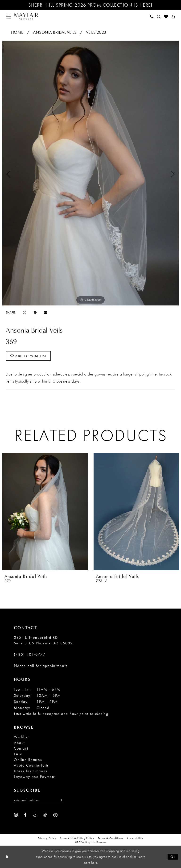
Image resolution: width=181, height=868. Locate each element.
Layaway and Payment (35, 777)
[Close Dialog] (7, 857)
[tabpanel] (90, 173)
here (94, 863)
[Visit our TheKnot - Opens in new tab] (35, 814)
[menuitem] (8, 17)
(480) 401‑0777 (30, 654)
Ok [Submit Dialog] (173, 857)
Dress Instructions (31, 771)
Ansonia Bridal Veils (55, 32)
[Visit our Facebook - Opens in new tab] (25, 814)
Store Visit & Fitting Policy (77, 838)
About (19, 743)
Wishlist (21, 737)
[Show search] (159, 17)
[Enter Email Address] (39, 800)
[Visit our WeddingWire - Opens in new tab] (55, 814)
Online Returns (28, 760)
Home (17, 32)
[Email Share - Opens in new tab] (45, 312)
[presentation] (45, 511)
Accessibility (135, 838)
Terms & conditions (111, 838)
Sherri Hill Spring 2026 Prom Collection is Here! (90, 5)
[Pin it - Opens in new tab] (35, 312)
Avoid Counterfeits (31, 765)
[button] (8, 17)
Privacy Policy (47, 838)
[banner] (26, 17)
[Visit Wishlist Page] (166, 17)
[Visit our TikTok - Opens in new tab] (45, 814)
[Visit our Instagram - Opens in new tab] (16, 814)
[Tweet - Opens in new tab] (25, 312)
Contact (21, 748)
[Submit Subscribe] (60, 800)
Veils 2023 (96, 32)
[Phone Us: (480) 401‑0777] (152, 17)
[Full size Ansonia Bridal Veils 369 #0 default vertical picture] (90, 173)
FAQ (18, 754)
